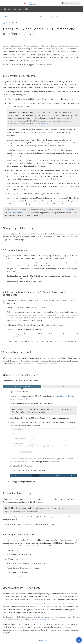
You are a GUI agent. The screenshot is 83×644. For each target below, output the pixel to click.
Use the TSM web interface (22, 386)
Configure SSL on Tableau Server (43, 620)
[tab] (22, 386)
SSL (41, 17)
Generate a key (42, 124)
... (37, 17)
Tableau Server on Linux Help (25, 17)
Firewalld (17, 546)
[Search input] (73, 3)
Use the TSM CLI (61, 386)
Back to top (42, 641)
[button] (5, 3)
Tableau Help (8, 17)
